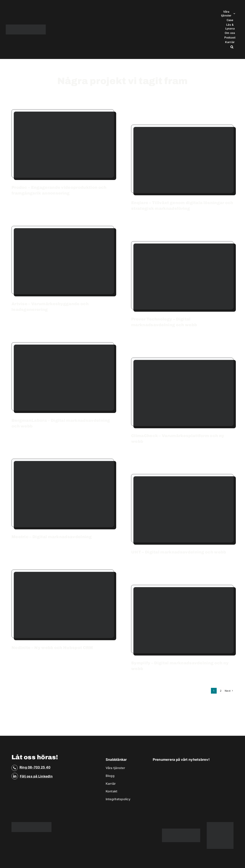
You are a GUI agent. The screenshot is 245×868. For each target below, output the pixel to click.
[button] (232, 47)
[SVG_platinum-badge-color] (220, 824)
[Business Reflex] (26, 26)
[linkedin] (15, 776)
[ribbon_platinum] (181, 830)
